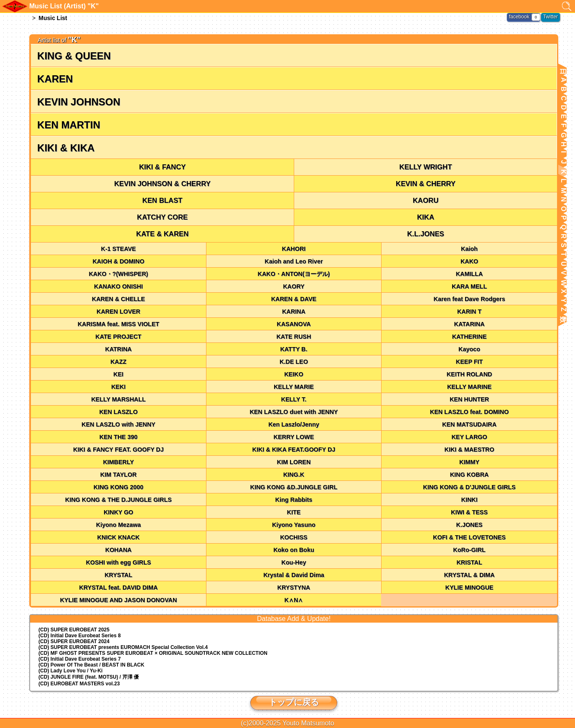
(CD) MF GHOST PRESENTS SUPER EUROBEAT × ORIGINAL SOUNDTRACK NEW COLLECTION (153, 653)
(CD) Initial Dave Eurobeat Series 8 (80, 636)
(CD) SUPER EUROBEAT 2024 (74, 641)
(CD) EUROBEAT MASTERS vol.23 (79, 684)
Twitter (551, 17)
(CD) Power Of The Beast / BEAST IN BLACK (91, 665)
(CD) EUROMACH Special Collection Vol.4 (123, 647)
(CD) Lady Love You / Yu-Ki (70, 671)
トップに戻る (294, 702)
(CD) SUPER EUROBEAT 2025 (74, 630)
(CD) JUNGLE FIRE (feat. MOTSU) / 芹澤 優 (89, 677)
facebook (519, 17)
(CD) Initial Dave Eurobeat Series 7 (80, 659)
